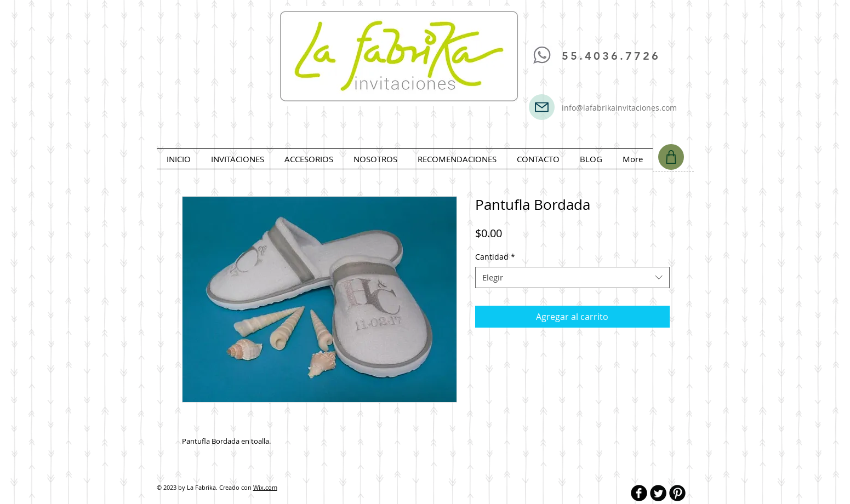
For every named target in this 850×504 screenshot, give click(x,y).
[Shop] (671, 157)
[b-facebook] (639, 493)
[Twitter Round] (658, 493)
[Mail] (542, 107)
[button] (238, 159)
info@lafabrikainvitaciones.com (619, 108)
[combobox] (572, 277)
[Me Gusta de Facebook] (563, 21)
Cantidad (495, 257)
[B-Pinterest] (677, 493)
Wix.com (265, 487)
